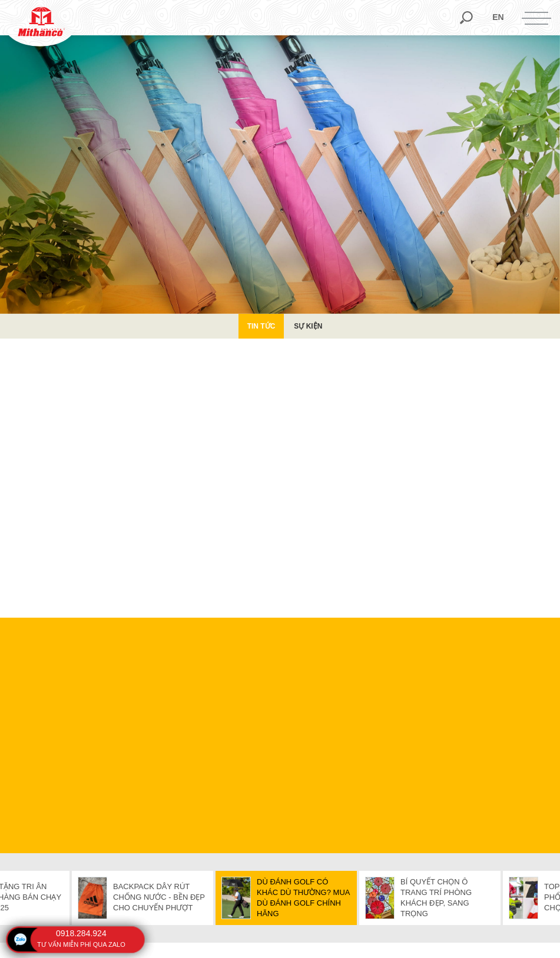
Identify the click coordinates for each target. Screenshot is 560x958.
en (498, 17)
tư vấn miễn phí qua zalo (81, 944)
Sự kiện (308, 326)
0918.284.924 (81, 933)
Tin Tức (261, 326)
